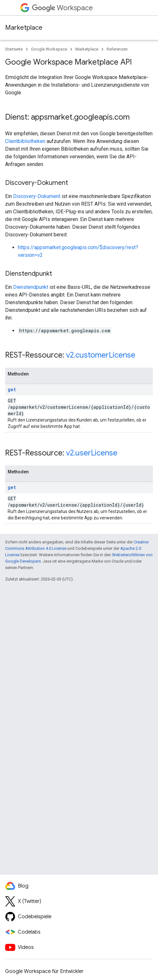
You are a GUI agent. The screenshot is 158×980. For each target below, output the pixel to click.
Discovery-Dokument (37, 196)
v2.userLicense (92, 453)
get (12, 389)
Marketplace (24, 28)
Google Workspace (49, 49)
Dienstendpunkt (31, 287)
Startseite (14, 49)
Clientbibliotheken (25, 141)
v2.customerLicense (101, 355)
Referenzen (117, 49)
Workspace (62, 8)
